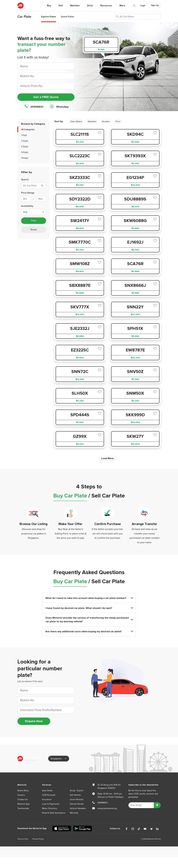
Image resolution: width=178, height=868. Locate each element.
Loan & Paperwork (51, 804)
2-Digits (25, 141)
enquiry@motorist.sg (107, 808)
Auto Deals (47, 791)
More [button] (122, 6)
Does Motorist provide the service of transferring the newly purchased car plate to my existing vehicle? (89, 620)
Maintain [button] (75, 6)
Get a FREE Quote (46, 97)
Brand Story (23, 791)
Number (106, 121)
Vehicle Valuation (78, 808)
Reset (34, 230)
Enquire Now (34, 721)
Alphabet (92, 121)
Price (118, 121)
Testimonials (23, 808)
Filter (34, 221)
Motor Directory (50, 808)
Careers (21, 795)
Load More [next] (107, 458)
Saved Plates (68, 17)
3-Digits (25, 147)
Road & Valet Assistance (54, 813)
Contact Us (23, 799)
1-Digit (24, 135)
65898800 (33, 107)
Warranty (74, 813)
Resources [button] (106, 6)
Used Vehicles (77, 799)
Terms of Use (23, 839)
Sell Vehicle (75, 795)
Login (143, 5)
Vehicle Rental (77, 804)
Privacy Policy (38, 839)
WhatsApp (59, 107)
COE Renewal (49, 795)
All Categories (28, 129)
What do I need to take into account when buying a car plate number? (89, 598)
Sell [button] (61, 6)
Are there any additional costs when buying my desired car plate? (89, 631)
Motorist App (24, 804)
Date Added (76, 121)
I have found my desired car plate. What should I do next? (89, 608)
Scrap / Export (77, 791)
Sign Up (155, 5)
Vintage (25, 158)
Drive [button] (90, 6)
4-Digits (25, 152)
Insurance (47, 799)
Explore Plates (49, 17)
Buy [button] (49, 6)
